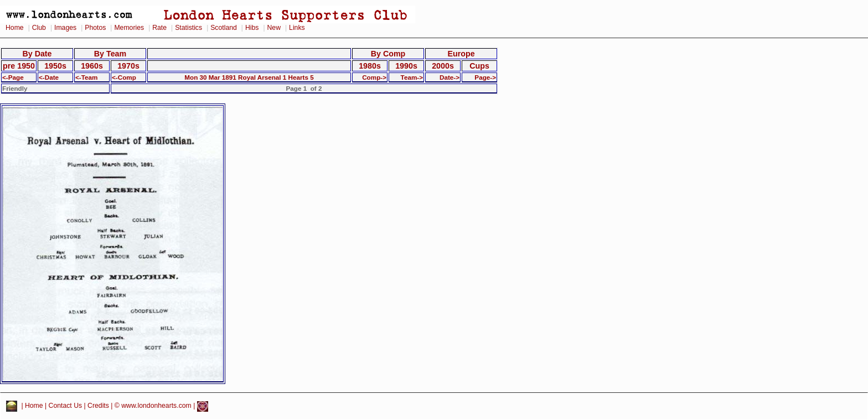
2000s (443, 66)
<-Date (49, 77)
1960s (92, 66)
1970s (128, 66)
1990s (406, 66)
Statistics (188, 28)
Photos (95, 28)
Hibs (252, 28)
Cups (479, 66)
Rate (159, 28)
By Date (37, 54)
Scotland (224, 28)
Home (15, 28)
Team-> (412, 77)
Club (39, 28)
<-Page (13, 77)
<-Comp (124, 77)
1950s (55, 66)
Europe (461, 54)
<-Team (86, 77)
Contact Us (66, 406)
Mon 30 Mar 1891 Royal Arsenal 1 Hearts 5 (249, 77)
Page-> (485, 77)
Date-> (449, 77)
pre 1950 (19, 66)
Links (297, 28)
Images (65, 28)
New (274, 28)
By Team (110, 54)
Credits (98, 406)
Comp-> (374, 77)
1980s (370, 66)
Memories (129, 28)
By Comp (388, 54)
